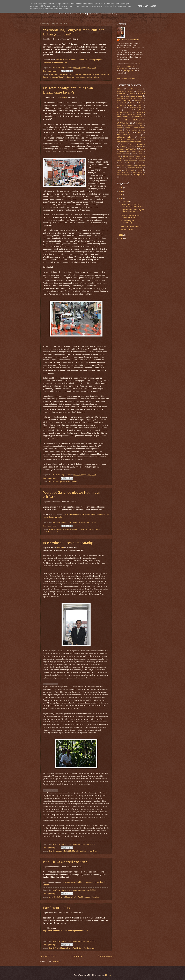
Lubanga (70, 77)
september (125, 201)
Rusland (119, 154)
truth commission (131, 161)
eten (118, 103)
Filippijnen (133, 103)
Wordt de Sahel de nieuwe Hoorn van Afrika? (130, 216)
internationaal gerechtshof (125, 112)
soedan (122, 158)
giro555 (140, 105)
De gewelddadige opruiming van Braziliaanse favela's (68, 90)
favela (57, 482)
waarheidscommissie (123, 172)
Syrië (130, 158)
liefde (126, 130)
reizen (121, 151)
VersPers (63, 97)
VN (121, 167)
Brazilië (51, 482)
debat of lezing (59, 529)
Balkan (130, 91)
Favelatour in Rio (56, 908)
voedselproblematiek (51, 532)
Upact (139, 163)
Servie (119, 156)
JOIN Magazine (74, 851)
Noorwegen (130, 140)
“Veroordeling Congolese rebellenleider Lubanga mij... (132, 205)
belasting (139, 91)
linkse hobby (134, 130)
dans (127, 96)
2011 (121, 235)
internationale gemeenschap (131, 117)
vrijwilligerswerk (130, 170)
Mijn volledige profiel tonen (126, 78)
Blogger (108, 975)
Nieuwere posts (48, 956)
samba (140, 154)
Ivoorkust (139, 123)
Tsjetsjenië (142, 161)
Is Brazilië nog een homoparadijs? (69, 543)
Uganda (130, 163)
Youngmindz (129, 71)
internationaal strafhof (91, 74)
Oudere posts (105, 956)
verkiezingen (120, 165)
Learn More (142, 6)
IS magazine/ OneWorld (58, 77)
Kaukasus (139, 125)
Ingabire (139, 110)
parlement (132, 147)
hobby (119, 107)
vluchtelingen (140, 165)
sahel (98, 529)
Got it (153, 6)
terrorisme (139, 158)
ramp (143, 149)
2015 (121, 188)
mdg (130, 132)
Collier (121, 96)
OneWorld (127, 66)
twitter (121, 163)
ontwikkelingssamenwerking (129, 142)
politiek (139, 147)
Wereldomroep (137, 172)
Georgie (122, 105)
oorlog (123, 144)
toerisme (93, 948)
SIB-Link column (128, 156)
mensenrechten (80, 77)
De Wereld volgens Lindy (129, 40)
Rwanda (127, 154)
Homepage (77, 956)
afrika (51, 74)
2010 (121, 239)
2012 (121, 198)
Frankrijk (142, 103)
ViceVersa (130, 165)
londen (143, 130)
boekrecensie (122, 94)
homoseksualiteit (61, 851)
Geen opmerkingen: (51, 71)
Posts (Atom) (56, 961)
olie (140, 140)
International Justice (134, 114)
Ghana (131, 105)
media (139, 132)
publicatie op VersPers (69, 482)
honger (74, 529)
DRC (80, 74)
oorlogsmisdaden (93, 77)
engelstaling (139, 101)
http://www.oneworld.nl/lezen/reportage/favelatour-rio (66, 931)
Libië (120, 130)
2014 (121, 191)
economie (128, 101)
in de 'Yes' (129, 110)
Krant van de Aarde (139, 128)
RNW (141, 152)
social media (141, 156)
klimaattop (120, 128)
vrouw (139, 170)
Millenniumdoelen (124, 137)
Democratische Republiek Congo (66, 74)
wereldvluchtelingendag (124, 175)
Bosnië (132, 94)
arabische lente (135, 89)
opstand (123, 147)
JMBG (119, 125)
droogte (68, 529)
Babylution (120, 91)
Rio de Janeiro (84, 948)
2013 (121, 195)
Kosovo (128, 128)
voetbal (119, 170)
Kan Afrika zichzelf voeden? (65, 862)
